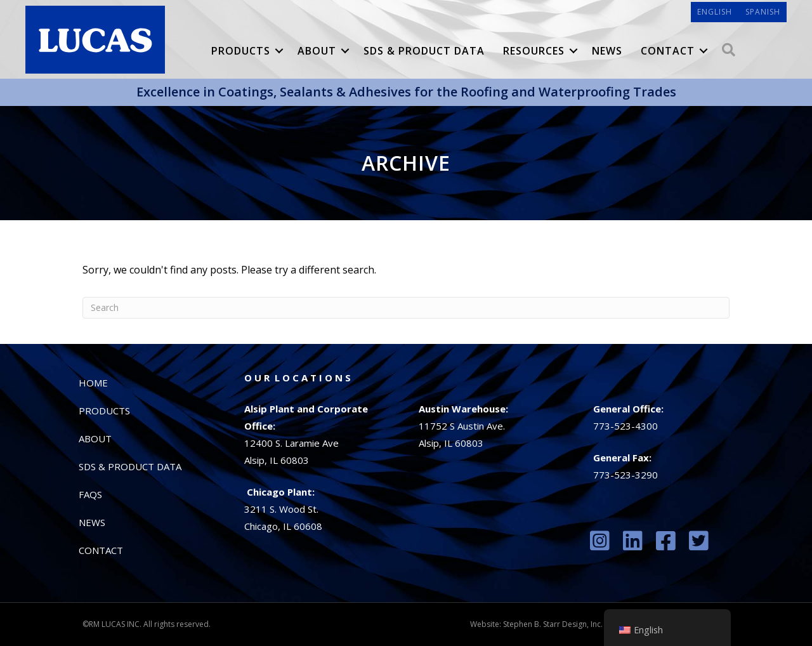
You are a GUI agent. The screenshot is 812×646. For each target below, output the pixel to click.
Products (241, 51)
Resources (534, 51)
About (317, 51)
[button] (279, 51)
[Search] (406, 308)
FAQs (90, 494)
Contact (668, 51)
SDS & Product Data (424, 51)
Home (93, 383)
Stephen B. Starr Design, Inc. (553, 624)
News (607, 51)
